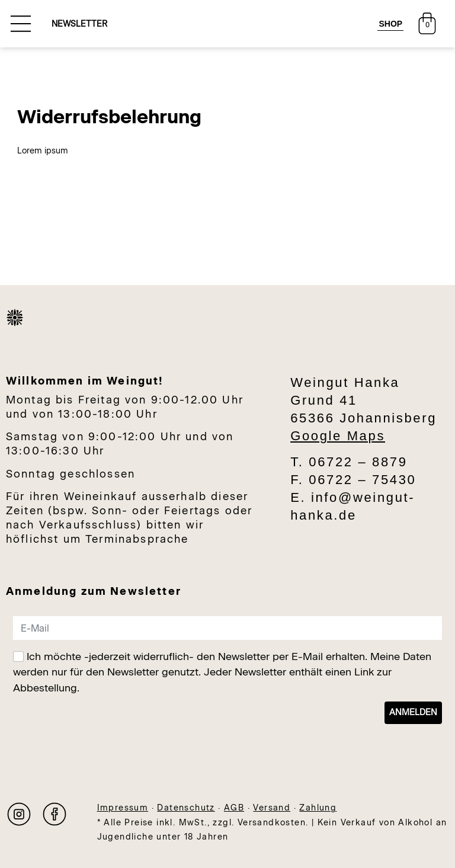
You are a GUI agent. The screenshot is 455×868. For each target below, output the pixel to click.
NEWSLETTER (79, 24)
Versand (272, 808)
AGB (234, 808)
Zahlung (318, 808)
